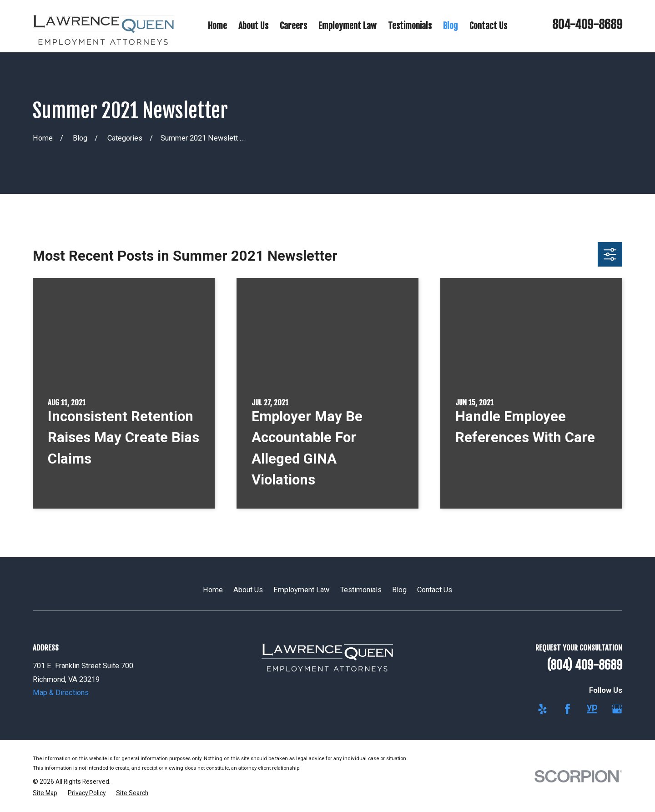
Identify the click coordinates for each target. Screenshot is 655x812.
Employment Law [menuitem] (348, 26)
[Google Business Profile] (617, 709)
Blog (399, 590)
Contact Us (435, 590)
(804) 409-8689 (584, 665)
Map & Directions (61, 693)
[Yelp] (542, 709)
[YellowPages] (592, 709)
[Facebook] (567, 709)
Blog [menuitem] (451, 26)
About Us (248, 590)
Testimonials (361, 590)
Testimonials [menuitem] (410, 26)
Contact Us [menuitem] (488, 26)
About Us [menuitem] (253, 26)
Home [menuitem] (217, 26)
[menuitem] (45, 793)
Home (213, 590)
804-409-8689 (587, 25)
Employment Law (301, 590)
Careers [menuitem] (293, 26)
